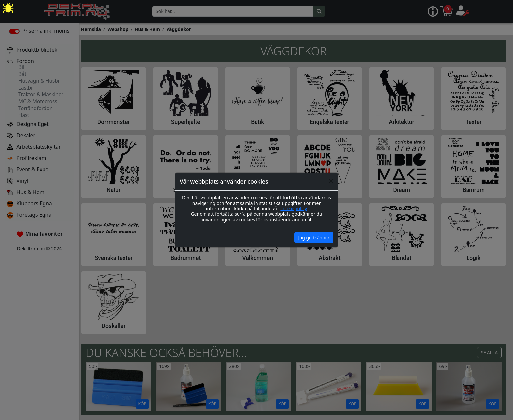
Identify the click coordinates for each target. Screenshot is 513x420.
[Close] (331, 181)
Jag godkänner (314, 237)
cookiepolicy (294, 208)
